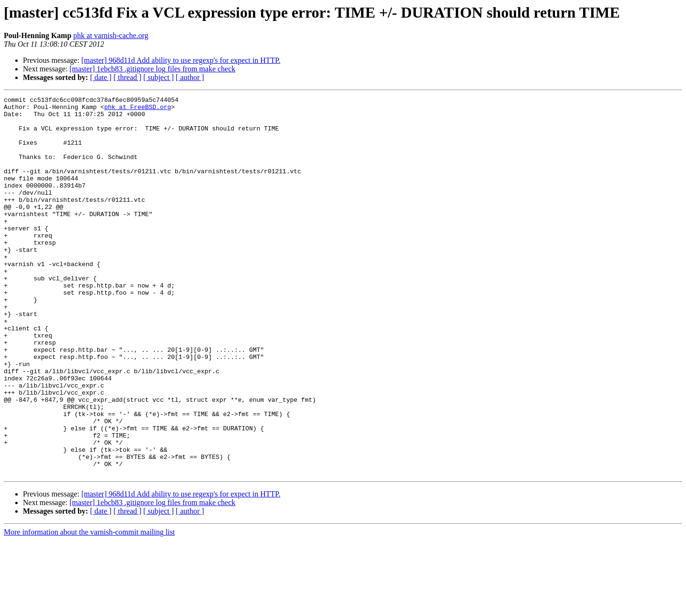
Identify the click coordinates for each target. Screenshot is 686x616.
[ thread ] (127, 77)
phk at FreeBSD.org (138, 109)
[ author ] (190, 77)
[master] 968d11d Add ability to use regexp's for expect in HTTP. (181, 60)
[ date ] (101, 77)
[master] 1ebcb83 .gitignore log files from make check (152, 69)
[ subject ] (159, 77)
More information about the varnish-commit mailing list (89, 608)
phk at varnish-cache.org (111, 35)
